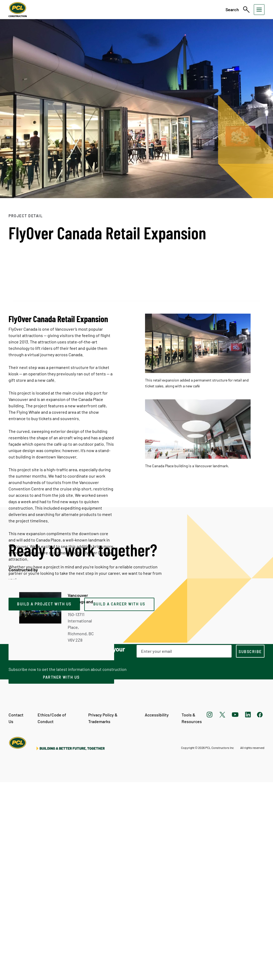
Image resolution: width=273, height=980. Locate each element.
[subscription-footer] (250, 849)
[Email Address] (184, 849)
